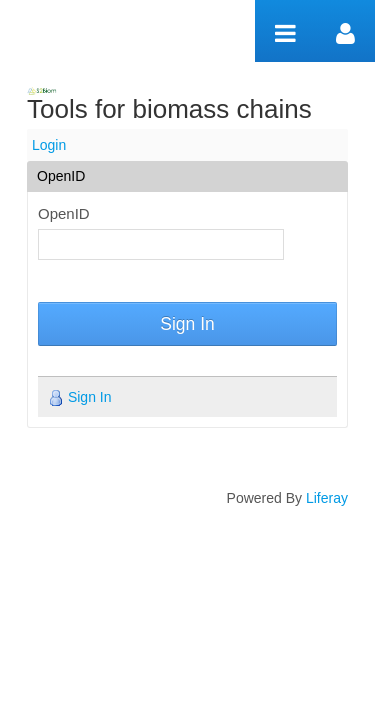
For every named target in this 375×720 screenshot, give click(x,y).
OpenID (64, 213)
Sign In (187, 324)
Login (49, 145)
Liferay (327, 498)
